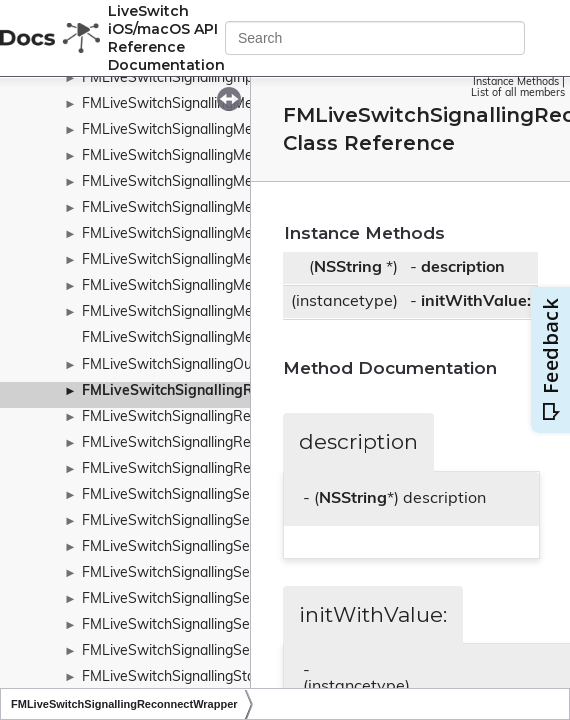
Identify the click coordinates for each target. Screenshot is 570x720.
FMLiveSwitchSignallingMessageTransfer (213, 260)
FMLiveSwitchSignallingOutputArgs (195, 365)
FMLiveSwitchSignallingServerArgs (193, 521)
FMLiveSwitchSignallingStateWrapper (203, 677)
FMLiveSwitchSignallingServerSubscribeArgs (225, 547)
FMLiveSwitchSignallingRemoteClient (201, 417)
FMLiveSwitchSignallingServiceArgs (196, 599)
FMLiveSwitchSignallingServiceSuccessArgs (222, 651)
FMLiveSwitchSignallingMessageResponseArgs (233, 208)
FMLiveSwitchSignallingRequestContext (210, 443)
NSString (348, 268)
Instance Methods (516, 82)
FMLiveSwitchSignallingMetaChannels (204, 338)
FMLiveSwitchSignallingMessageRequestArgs (228, 156)
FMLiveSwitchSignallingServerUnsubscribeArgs (233, 573)
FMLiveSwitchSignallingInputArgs (189, 78)
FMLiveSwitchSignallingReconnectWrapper (227, 391)
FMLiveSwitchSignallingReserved (188, 469)
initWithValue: (476, 302)
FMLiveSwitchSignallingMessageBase (203, 130)
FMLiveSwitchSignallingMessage (186, 104)
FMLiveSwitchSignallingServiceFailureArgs (217, 625)
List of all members (518, 93)
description (463, 268)
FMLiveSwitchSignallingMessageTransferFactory (237, 286)
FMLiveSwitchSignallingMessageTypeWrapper (230, 312)
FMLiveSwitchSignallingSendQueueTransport (226, 495)
